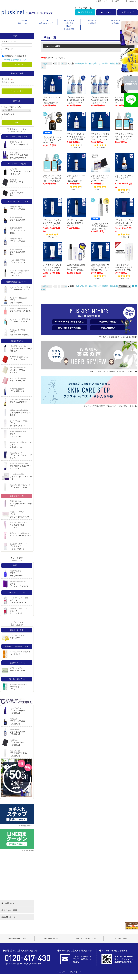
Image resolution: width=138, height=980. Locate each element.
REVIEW (92, 22)
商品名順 (114, 63)
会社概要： (116, 1)
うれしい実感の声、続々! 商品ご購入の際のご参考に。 (113, 371)
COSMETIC (23, 22)
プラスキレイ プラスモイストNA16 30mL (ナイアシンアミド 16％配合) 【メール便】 (100, 139)
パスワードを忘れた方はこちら (14, 60)
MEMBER (115, 22)
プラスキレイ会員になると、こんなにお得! (118, 337)
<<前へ (45, 64)
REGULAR (69, 22)
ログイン (106, 12)
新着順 (105, 63)
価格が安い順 (81, 63)
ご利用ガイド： (103, 1)
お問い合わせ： (130, 1)
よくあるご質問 (9, 910)
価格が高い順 (95, 63)
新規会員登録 (85, 12)
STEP (46, 22)
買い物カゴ (128, 12)
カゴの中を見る (17, 91)
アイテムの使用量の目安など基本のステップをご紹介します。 (110, 406)
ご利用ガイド (8, 903)
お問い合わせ (8, 917)
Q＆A (69, 28)
